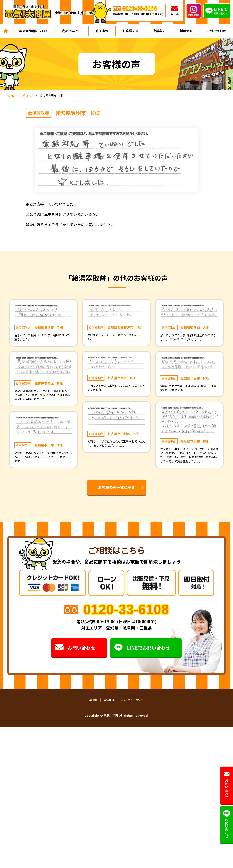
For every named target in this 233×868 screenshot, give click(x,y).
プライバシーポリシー (133, 700)
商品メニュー (72, 31)
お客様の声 (131, 31)
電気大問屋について (33, 31)
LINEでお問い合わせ (142, 648)
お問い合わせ (75, 648)
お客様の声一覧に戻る (116, 487)
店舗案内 (159, 31)
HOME (11, 95)
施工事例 (102, 31)
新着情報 (186, 31)
